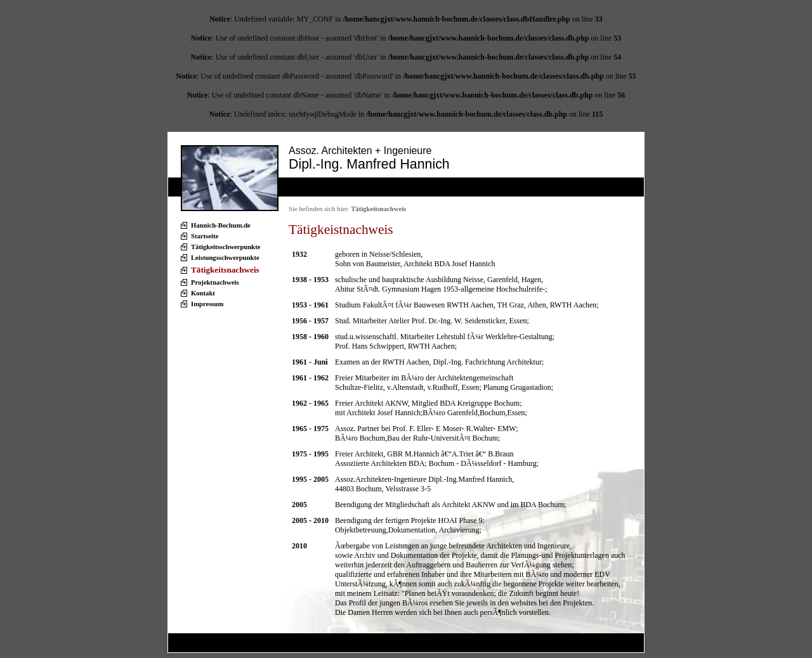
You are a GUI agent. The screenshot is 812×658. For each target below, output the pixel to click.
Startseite (205, 236)
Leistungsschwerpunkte (225, 258)
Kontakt (203, 293)
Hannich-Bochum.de (221, 225)
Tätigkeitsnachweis (225, 270)
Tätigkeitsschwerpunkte (226, 247)
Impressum (207, 304)
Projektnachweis (215, 282)
